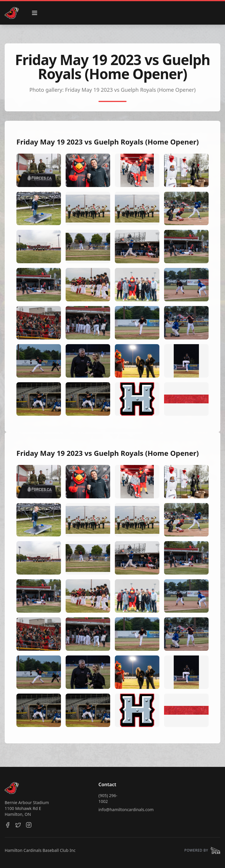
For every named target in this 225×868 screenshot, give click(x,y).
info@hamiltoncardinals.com (126, 810)
